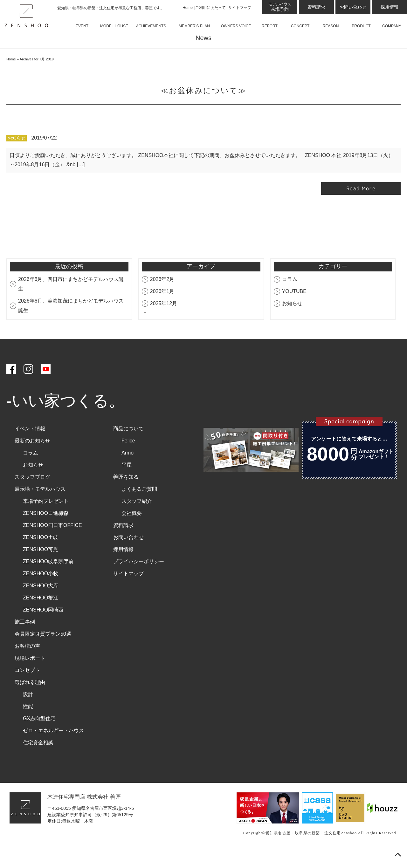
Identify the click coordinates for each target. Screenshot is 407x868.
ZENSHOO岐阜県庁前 (48, 579)
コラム (290, 297)
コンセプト (27, 688)
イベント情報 (30, 446)
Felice (128, 458)
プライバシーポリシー (139, 579)
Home (188, 8)
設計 (28, 712)
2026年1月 (162, 309)
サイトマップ (240, 8)
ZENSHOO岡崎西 (43, 627)
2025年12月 (164, 321)
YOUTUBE (294, 309)
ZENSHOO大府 (41, 603)
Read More (361, 206)
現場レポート (30, 676)
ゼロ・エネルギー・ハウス (53, 748)
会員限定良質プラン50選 (43, 651)
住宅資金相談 (38, 760)
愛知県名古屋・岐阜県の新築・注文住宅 (303, 851)
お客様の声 (27, 663)
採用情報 (390, 7)
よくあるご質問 (139, 506)
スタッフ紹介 (137, 519)
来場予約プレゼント (46, 519)
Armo (128, 470)
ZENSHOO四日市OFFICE (52, 543)
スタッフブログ (32, 494)
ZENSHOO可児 (41, 567)
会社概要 (132, 531)
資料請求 (316, 7)
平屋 (127, 482)
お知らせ (17, 156)
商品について (128, 446)
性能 (28, 724)
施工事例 (25, 639)
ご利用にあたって (210, 8)
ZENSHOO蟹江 (41, 615)
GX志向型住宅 (39, 736)
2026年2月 (162, 297)
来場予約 (280, 7)
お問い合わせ (353, 7)
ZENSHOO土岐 (41, 555)
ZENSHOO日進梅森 (46, 531)
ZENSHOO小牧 (41, 591)
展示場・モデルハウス (40, 506)
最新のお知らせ (32, 458)
